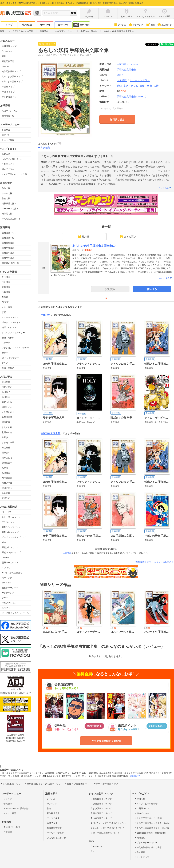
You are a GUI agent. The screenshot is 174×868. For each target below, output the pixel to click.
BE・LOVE (7, 512)
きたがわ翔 (7, 427)
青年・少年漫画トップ (12, 82)
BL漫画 (5, 302)
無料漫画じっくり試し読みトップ (42, 784)
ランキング (136, 25)
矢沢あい (6, 498)
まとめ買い (128, 237)
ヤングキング (8, 593)
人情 (156, 86)
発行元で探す (8, 214)
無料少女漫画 (8, 248)
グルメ (5, 363)
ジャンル (120, 25)
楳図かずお (7, 407)
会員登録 (6, 130)
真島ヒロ (6, 493)
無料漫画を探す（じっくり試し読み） (155, 562)
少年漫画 (6, 292)
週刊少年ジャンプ (10, 532)
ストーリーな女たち (11, 517)
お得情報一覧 (8, 116)
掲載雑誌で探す (9, 204)
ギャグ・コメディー (11, 322)
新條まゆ (6, 453)
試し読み (110, 289)
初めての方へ (8, 169)
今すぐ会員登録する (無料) (106, 741)
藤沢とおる (7, 488)
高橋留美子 (7, 473)
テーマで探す (8, 193)
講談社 (120, 75)
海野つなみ (7, 402)
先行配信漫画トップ (11, 71)
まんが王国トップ (10, 784)
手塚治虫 (129, 64)
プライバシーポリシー (146, 842)
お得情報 (8, 832)
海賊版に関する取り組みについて (16, 693)
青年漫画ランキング (101, 813)
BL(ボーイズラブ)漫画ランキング (107, 828)
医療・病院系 (8, 368)
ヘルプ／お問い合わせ (12, 159)
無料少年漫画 (8, 258)
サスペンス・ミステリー (13, 333)
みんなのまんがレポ (11, 219)
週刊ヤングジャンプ (11, 552)
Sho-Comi (6, 583)
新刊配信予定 (8, 61)
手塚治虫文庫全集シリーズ (131, 97)
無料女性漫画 (8, 243)
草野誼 (5, 437)
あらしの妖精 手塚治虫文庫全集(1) (94, 246)
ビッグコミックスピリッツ (14, 537)
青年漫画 (6, 287)
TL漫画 (5, 297)
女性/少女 (45, 25)
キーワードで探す (10, 209)
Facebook (96, 846)
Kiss (4, 542)
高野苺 (5, 468)
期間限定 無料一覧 (10, 263)
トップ (9, 25)
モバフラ (6, 608)
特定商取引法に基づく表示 (148, 847)
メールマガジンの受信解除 (16, 809)
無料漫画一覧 (8, 238)
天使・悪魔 (146, 86)
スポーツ (6, 343)
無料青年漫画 (8, 253)
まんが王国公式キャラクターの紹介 (152, 823)
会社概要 (139, 852)
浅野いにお (7, 387)
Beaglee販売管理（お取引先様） (151, 833)
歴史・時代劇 (8, 338)
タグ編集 (45, 148)
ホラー (5, 353)
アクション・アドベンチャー (15, 348)
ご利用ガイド (8, 164)
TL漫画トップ (8, 87)
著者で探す (7, 198)
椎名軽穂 (6, 448)
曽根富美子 (7, 463)
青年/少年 (63, 25)
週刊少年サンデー (10, 588)
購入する (152, 289)
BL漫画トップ (8, 92)
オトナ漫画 (7, 307)
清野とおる (7, 458)
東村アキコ (7, 483)
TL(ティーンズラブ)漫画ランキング (108, 823)
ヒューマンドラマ (10, 317)
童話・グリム (131, 86)
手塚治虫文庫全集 (50, 433)
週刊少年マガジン (10, 547)
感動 (119, 86)
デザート (6, 598)
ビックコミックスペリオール (15, 613)
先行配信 (27, 25)
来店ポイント (166, 25)
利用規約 (139, 838)
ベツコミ (6, 568)
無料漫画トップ (9, 46)
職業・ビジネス (9, 328)
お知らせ (6, 154)
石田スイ (6, 392)
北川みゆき (7, 432)
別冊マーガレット (10, 563)
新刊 (150, 25)
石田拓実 (6, 397)
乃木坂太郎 (7, 478)
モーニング (7, 578)
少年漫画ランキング (101, 818)
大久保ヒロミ (8, 412)
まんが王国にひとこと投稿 (14, 174)
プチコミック (8, 522)
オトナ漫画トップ (10, 97)
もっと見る (165, 188)
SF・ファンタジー (10, 358)
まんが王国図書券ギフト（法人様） (152, 828)
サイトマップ (142, 857)
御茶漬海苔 (7, 417)
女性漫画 (6, 277)
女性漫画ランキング (101, 803)
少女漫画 (6, 282)
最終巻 (84, 237)
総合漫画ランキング (101, 799)
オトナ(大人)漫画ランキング (105, 833)
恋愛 (4, 312)
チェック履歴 (8, 140)
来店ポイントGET (10, 111)
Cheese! (6, 558)
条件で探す (7, 188)
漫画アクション (9, 603)
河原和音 (6, 422)
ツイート (154, 44)
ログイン (6, 135)
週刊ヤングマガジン (11, 527)
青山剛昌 (6, 382)
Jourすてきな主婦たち (12, 573)
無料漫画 (81, 25)
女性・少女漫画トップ (12, 77)
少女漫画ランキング (101, 808)
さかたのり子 (8, 443)
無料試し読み (117, 120)
